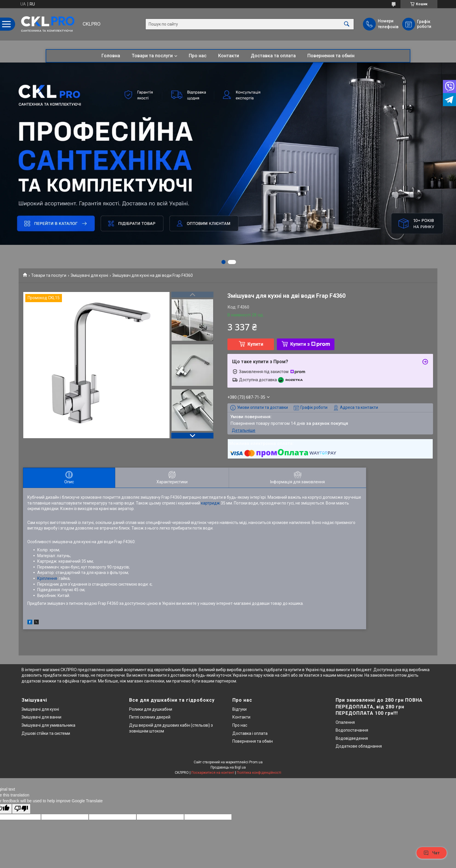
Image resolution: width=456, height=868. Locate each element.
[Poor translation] (21, 809)
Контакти (229, 56)
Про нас (198, 56)
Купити (255, 344)
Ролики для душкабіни (151, 709)
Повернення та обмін (331, 56)
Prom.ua (256, 762)
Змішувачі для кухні (89, 275)
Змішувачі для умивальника (48, 725)
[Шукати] (347, 24)
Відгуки (239, 709)
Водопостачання (352, 730)
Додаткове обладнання (359, 746)
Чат (432, 853)
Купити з (310, 344)
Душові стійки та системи (46, 733)
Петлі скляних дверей (150, 717)
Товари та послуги (152, 56)
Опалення (345, 722)
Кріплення (47, 578)
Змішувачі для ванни (41, 717)
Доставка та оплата (273, 56)
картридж (210, 503)
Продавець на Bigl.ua (228, 767)
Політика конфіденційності (259, 773)
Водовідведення (352, 738)
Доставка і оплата (250, 733)
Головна (111, 56)
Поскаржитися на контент (213, 773)
